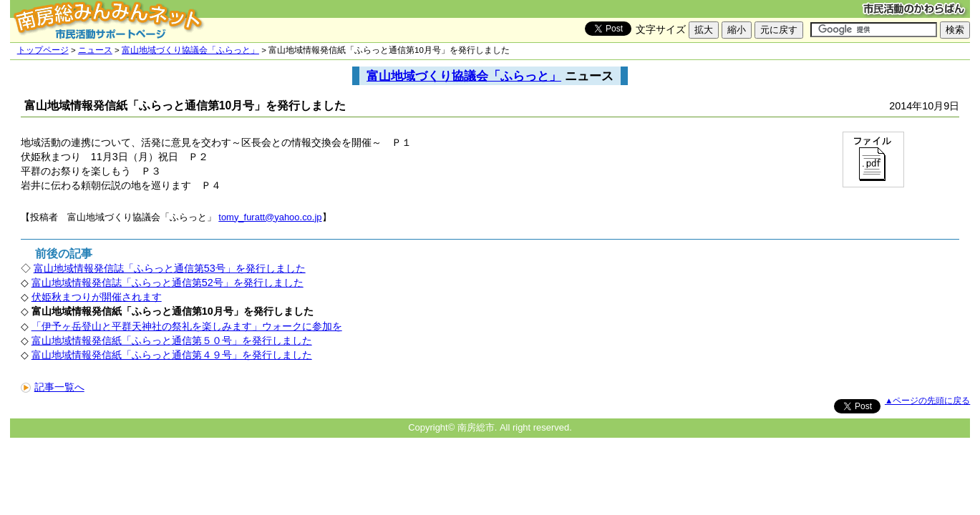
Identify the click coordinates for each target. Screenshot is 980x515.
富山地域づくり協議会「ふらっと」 (190, 50)
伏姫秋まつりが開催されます (97, 297)
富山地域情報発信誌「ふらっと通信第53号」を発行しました (170, 268)
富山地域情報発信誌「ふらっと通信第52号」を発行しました (168, 283)
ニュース (95, 50)
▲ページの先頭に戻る (927, 401)
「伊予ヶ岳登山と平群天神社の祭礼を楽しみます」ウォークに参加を (187, 326)
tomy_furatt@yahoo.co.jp (270, 217)
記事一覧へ (53, 387)
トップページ (43, 50)
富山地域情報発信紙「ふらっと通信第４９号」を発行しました (172, 355)
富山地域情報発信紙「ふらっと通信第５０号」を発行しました (172, 340)
